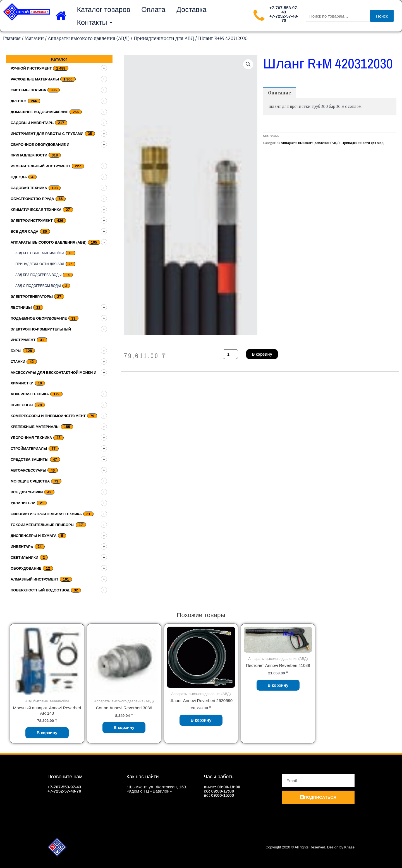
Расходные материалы (35, 79)
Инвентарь (22, 547)
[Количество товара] (230, 354)
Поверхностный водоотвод (40, 590)
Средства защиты (30, 459)
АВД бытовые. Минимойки (40, 253)
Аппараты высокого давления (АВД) (89, 38)
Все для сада (25, 231)
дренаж (19, 101)
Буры (16, 351)
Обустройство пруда (32, 199)
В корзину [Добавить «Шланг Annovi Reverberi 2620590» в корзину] (201, 720)
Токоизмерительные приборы (42, 525)
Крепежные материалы (35, 427)
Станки (18, 362)
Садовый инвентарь (32, 123)
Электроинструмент (32, 221)
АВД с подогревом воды (38, 286)
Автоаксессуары (28, 470)
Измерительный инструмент (40, 166)
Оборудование (26, 568)
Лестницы (21, 307)
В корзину (262, 354)
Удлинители (23, 503)
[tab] (279, 93)
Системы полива (28, 90)
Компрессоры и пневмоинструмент (48, 416)
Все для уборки (27, 492)
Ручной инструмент (31, 68)
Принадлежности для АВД (164, 38)
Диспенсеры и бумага (34, 536)
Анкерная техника (30, 394)
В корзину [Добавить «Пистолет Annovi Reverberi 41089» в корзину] (278, 685)
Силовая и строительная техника (46, 514)
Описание (279, 93)
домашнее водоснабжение (39, 112)
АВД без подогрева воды (38, 275)
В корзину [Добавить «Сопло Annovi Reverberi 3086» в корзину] (124, 727)
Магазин (34, 38)
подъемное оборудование (39, 318)
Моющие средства (30, 481)
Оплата (153, 9)
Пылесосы (22, 405)
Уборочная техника (31, 438)
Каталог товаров (103, 9)
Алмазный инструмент (34, 579)
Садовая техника (29, 188)
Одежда (19, 177)
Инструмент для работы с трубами (47, 134)
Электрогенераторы (32, 297)
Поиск (382, 16)
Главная (12, 38)
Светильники (24, 557)
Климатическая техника (36, 210)
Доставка (191, 9)
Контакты (94, 22)
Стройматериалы (29, 449)
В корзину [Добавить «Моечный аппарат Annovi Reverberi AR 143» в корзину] (47, 733)
